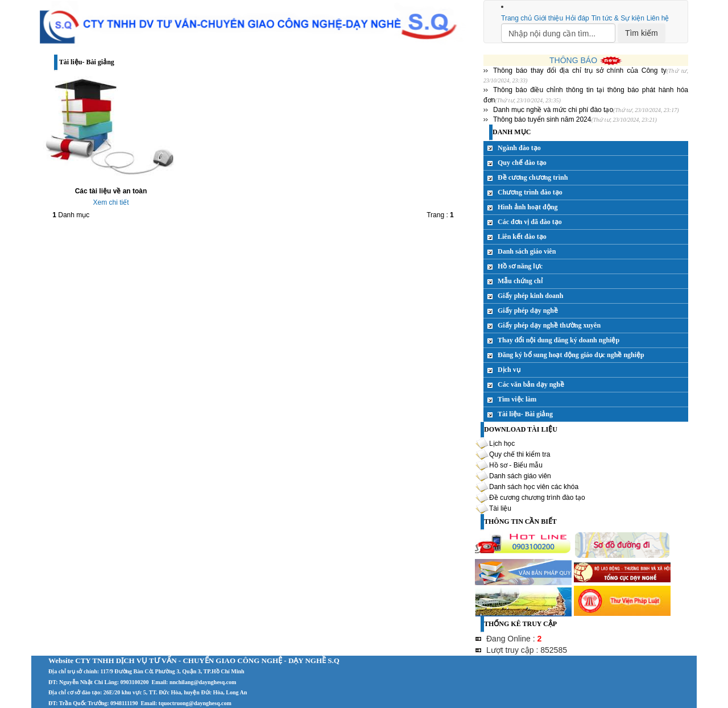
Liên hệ (658, 18)
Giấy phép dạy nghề (528, 310)
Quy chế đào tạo (522, 163)
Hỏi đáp (577, 18)
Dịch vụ (509, 370)
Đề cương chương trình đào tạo (537, 498)
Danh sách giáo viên (527, 251)
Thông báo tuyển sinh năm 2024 (542, 119)
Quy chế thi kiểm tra (520, 454)
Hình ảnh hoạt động (528, 207)
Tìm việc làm (517, 399)
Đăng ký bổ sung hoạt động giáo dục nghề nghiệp (571, 355)
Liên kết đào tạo (522, 237)
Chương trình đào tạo (530, 192)
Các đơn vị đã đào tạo (530, 222)
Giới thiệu (549, 18)
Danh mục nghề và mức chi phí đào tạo (553, 110)
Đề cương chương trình (533, 177)
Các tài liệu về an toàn (111, 191)
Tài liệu (500, 508)
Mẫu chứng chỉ (520, 281)
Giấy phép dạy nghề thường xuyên (549, 325)
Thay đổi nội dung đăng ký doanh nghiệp (559, 340)
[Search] (558, 33)
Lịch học (502, 444)
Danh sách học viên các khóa (534, 487)
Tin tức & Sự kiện (618, 18)
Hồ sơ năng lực (520, 266)
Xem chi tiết (111, 202)
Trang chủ (516, 18)
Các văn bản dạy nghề (531, 384)
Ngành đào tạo (519, 148)
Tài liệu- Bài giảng (525, 414)
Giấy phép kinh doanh (530, 296)
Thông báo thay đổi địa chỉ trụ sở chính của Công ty (580, 71)
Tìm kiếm (642, 33)
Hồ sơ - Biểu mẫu (516, 465)
